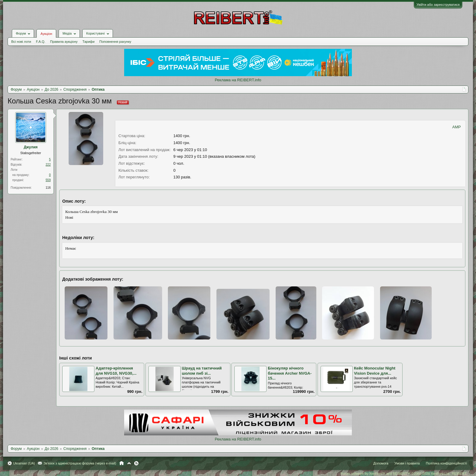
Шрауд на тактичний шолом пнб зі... (202, 371)
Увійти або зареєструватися (438, 5)
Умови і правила (407, 463)
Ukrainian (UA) (24, 463)
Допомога (381, 463)
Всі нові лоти (21, 42)
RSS (136, 463)
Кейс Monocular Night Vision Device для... (375, 371)
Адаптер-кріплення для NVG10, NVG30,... (116, 371)
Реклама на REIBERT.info (238, 80)
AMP (457, 127)
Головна (122, 463)
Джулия (31, 147)
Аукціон (46, 34)
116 (48, 188)
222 (48, 165)
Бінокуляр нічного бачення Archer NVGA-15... (290, 373)
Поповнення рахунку (115, 42)
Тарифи (89, 42)
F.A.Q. (41, 42)
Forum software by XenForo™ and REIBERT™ (404, 474)
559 (48, 180)
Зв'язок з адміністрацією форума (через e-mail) (80, 463)
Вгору (129, 463)
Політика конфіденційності (446, 463)
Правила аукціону (64, 42)
